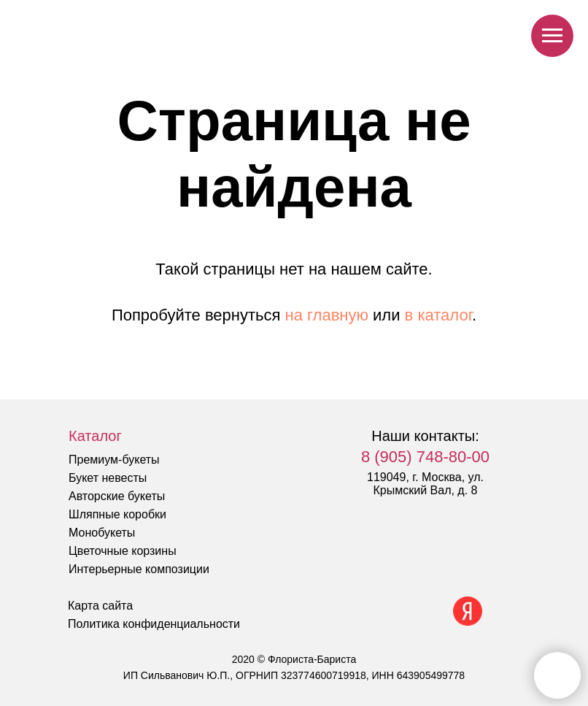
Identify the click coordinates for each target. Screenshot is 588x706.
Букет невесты (108, 478)
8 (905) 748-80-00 (425, 457)
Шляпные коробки (117, 514)
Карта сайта (100, 606)
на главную (327, 315)
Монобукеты (102, 533)
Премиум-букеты (114, 460)
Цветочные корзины (123, 551)
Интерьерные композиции (139, 569)
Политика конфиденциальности (154, 624)
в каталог (438, 315)
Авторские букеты (117, 496)
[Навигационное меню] (552, 36)
